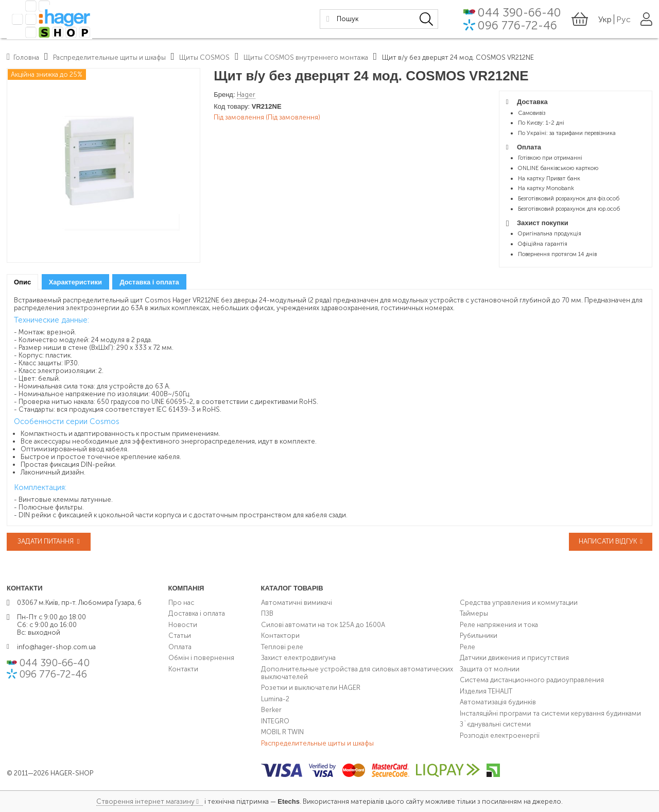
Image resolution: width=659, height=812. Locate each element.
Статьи (180, 636)
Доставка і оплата (197, 613)
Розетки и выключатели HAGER (311, 688)
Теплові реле (282, 647)
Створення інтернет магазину (145, 801)
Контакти (183, 669)
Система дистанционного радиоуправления (532, 680)
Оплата (180, 647)
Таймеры (474, 613)
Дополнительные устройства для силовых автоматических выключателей (357, 673)
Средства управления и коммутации (519, 603)
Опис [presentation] (22, 282)
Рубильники (479, 636)
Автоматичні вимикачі (297, 603)
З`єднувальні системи (495, 724)
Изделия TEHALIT (486, 691)
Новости (183, 625)
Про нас (181, 603)
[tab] (22, 282)
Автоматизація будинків (498, 702)
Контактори (280, 636)
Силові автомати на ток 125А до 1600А (323, 625)
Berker (271, 710)
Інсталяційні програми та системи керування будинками (550, 713)
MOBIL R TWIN (282, 732)
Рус (623, 20)
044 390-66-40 (519, 13)
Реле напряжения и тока (499, 625)
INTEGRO (275, 721)
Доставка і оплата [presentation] (149, 282)
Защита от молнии (490, 669)
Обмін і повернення (201, 658)
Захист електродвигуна (298, 658)
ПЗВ (267, 613)
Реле (467, 647)
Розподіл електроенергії (500, 735)
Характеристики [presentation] (75, 282)
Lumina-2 (275, 699)
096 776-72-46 (517, 27)
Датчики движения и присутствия (514, 658)
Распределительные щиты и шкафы (317, 743)
